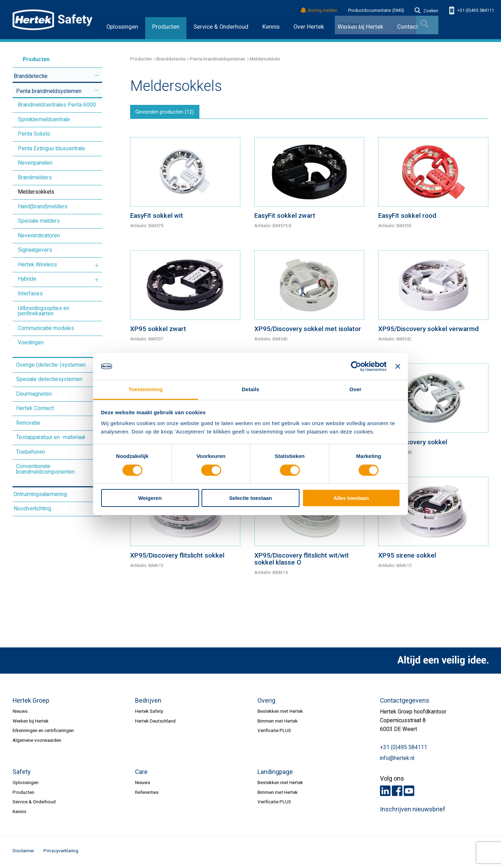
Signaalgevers (35, 250)
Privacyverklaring (61, 853)
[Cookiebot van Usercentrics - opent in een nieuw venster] (356, 366)
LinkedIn (385, 793)
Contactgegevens (405, 703)
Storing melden (319, 11)
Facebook (397, 793)
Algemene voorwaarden (37, 742)
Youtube (409, 793)
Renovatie (28, 423)
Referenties (147, 794)
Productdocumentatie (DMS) (376, 10)
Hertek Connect (35, 408)
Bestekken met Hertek (280, 713)
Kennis (271, 27)
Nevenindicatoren (39, 236)
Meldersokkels (36, 192)
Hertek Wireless (37, 265)
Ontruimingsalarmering (40, 494)
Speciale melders (39, 221)
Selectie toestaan (251, 498)
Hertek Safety (149, 713)
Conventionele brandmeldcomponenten (45, 469)
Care (141, 774)
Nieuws (20, 713)
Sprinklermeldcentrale (44, 120)
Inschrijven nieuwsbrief (413, 811)
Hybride (27, 279)
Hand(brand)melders (43, 207)
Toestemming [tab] (146, 389)
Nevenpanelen (35, 163)
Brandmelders (35, 178)
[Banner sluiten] (398, 366)
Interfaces (30, 294)
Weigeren (150, 498)
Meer (97, 75)
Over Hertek (309, 27)
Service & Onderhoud (221, 27)
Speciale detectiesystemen (49, 379)
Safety (22, 774)
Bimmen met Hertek (278, 723)
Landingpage (275, 774)
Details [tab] (250, 389)
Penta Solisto (34, 134)
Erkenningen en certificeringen (43, 732)
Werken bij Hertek (31, 723)
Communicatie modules (46, 328)
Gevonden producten (167, 113)
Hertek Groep (31, 703)
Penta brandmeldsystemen (49, 91)
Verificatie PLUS (274, 732)
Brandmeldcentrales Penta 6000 (57, 105)
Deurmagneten (34, 394)
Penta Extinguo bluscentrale (51, 149)
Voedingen (31, 343)
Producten (166, 27)
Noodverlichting (32, 509)
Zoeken (426, 11)
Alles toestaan (351, 498)
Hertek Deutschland (155, 723)
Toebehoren (31, 452)
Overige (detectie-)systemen (51, 365)
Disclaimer (23, 853)
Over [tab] (356, 389)
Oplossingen (122, 27)
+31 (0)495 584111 (472, 11)
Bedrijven (148, 703)
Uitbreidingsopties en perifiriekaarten (44, 311)
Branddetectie (31, 76)
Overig (266, 703)
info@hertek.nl (397, 760)
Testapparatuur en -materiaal (51, 437)
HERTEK (52, 20)
